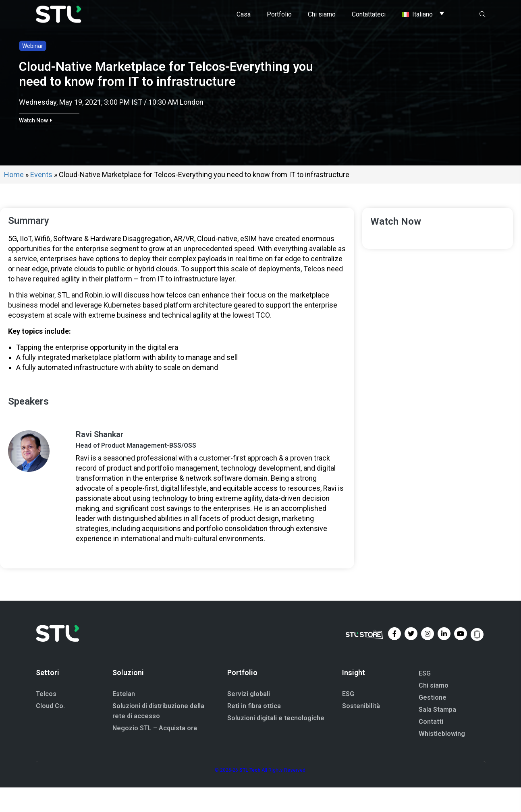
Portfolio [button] (279, 14)
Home (14, 199)
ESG (348, 718)
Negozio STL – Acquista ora (155, 753)
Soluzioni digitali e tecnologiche (276, 743)
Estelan (124, 718)
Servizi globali (249, 718)
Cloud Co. (50, 730)
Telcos (46, 718)
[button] (35, 145)
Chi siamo (434, 710)
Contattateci (369, 14)
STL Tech (250, 795)
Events (41, 199)
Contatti (431, 746)
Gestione (433, 722)
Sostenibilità (361, 730)
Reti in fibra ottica (254, 730)
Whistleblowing (442, 758)
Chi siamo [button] (322, 14)
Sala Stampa (437, 734)
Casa (244, 14)
